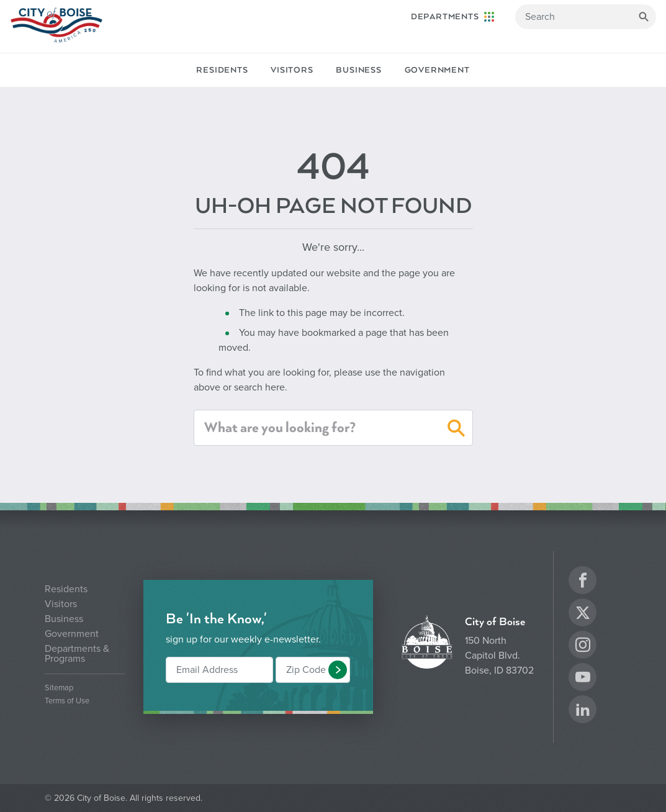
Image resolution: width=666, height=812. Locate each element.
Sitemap (59, 688)
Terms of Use (67, 701)
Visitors (292, 70)
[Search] (586, 17)
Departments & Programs (77, 654)
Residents (222, 70)
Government (437, 70)
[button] (457, 430)
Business (358, 70)
